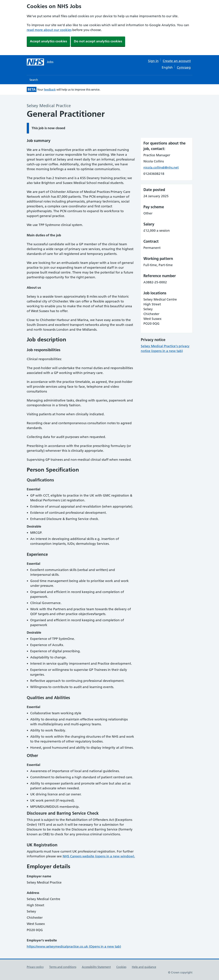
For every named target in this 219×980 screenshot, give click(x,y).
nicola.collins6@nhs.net (161, 167)
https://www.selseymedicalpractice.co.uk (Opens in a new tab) (74, 947)
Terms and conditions (63, 967)
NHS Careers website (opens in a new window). (99, 856)
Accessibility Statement (96, 967)
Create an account (177, 61)
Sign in (153, 61)
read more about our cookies (49, 30)
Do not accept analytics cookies (98, 41)
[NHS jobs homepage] (40, 62)
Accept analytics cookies (48, 41)
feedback (50, 90)
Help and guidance (144, 967)
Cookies (121, 967)
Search (34, 80)
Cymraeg (184, 67)
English (167, 67)
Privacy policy (35, 967)
